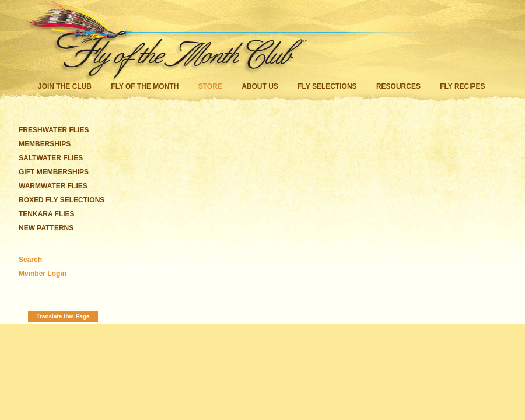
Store (210, 86)
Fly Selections (328, 86)
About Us (260, 86)
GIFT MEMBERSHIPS (54, 172)
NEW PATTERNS (46, 228)
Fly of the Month (145, 86)
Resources (398, 86)
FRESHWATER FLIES (54, 130)
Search (30, 260)
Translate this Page (63, 316)
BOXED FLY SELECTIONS (62, 200)
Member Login (43, 274)
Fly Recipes (462, 86)
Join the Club (65, 86)
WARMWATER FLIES (53, 186)
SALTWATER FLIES (51, 158)
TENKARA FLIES (47, 214)
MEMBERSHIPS (45, 144)
